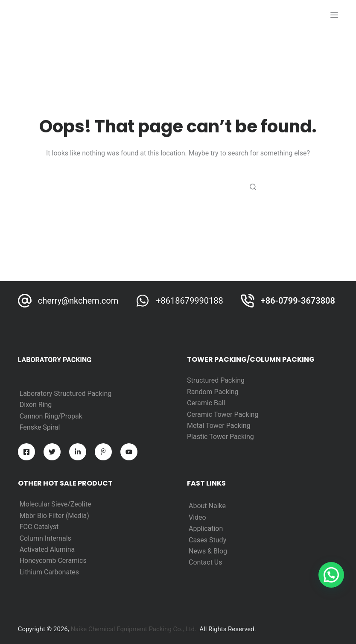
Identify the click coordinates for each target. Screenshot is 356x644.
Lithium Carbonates (49, 572)
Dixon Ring (36, 405)
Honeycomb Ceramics (53, 561)
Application (206, 528)
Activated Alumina (47, 549)
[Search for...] (178, 187)
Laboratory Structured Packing (66, 394)
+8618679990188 (189, 301)
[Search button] (253, 187)
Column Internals (45, 538)
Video (197, 517)
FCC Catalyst (39, 527)
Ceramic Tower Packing (223, 414)
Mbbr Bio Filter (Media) (54, 516)
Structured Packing (216, 380)
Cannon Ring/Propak (51, 416)
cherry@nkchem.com (78, 301)
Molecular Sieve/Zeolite (55, 504)
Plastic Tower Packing (220, 437)
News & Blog (208, 551)
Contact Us (206, 562)
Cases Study (207, 540)
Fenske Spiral (40, 427)
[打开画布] (334, 15)
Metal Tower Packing (219, 426)
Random (201, 392)
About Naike (207, 506)
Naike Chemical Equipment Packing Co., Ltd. (133, 629)
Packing (226, 392)
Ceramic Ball (206, 403)
